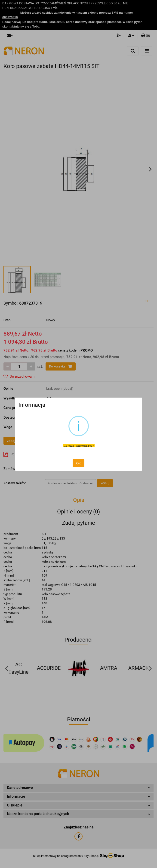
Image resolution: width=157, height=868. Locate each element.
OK (78, 463)
